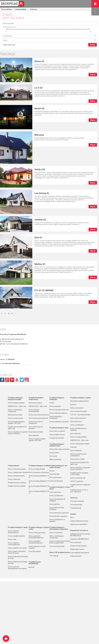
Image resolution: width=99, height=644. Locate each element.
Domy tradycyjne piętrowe (58, 413)
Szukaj (93, 45)
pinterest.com (12, 380)
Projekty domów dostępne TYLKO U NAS (79, 474)
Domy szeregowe (56, 478)
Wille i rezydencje (55, 459)
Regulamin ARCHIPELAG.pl (79, 539)
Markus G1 (40, 264)
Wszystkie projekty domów (79, 401)
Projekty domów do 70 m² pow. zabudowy (79, 491)
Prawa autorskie (76, 556)
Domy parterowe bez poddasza (57, 508)
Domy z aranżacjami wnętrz (80, 444)
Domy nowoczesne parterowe (39, 415)
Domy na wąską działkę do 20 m (39, 492)
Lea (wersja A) (42, 193)
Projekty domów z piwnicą (17, 483)
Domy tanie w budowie (57, 431)
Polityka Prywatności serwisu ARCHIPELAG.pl (80, 535)
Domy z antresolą (14, 479)
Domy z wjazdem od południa (39, 472)
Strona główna (7, 9)
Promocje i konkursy (77, 501)
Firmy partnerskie (76, 505)
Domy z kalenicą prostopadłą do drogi (18, 557)
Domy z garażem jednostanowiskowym (36, 537)
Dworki (52, 403)
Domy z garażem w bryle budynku (37, 547)
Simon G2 (39, 61)
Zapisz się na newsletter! (79, 524)
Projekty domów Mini (57, 438)
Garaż (5, 40)
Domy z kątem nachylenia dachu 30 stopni (17, 552)
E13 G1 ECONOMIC (44, 290)
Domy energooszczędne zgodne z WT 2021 (16, 423)
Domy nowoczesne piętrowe (38, 418)
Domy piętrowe (55, 504)
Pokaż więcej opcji (9, 45)
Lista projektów (21, 9)
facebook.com (2, 380)
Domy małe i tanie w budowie (60, 449)
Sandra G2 (40, 169)
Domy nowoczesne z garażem (36, 428)
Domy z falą (12, 539)
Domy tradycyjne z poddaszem (56, 417)
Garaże (52, 471)
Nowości (32, 567)
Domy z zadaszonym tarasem (18, 472)
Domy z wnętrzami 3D (78, 478)
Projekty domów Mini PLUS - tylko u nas (18, 428)
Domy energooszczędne (16, 403)
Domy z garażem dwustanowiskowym (36, 542)
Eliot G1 (38, 238)
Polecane (73, 447)
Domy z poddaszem (56, 496)
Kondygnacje (8, 36)
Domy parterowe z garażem (59, 513)
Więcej (93, 75)
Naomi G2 (39, 108)
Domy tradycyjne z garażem (59, 422)
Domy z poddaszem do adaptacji (57, 500)
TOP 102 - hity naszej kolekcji (80, 415)
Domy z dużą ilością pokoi (17, 469)
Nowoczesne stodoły (15, 415)
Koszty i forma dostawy (78, 546)
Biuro (72, 517)
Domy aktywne (34, 435)
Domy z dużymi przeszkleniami (34, 411)
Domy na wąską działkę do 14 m (39, 477)
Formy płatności (76, 542)
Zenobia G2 (40, 220)
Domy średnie (54, 453)
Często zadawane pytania (79, 521)
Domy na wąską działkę (37, 469)
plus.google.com (7, 380)
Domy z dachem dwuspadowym (14, 532)
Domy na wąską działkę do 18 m (39, 487)
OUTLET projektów (77, 481)
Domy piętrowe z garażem (59, 516)
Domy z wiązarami (56, 533)
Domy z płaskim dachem (16, 536)
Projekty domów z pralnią (17, 486)
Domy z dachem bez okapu (17, 548)
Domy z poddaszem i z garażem (57, 520)
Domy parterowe (55, 492)
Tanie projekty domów (57, 435)
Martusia (39, 135)
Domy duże (53, 456)
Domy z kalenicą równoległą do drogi (18, 563)
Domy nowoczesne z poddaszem (36, 423)
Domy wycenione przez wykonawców (78, 455)
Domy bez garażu (35, 551)
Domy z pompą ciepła (15, 418)
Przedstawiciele (76, 508)
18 (8, 313)
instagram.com (27, 380)
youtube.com (17, 380)
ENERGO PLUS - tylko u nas (17, 406)
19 (12, 313)
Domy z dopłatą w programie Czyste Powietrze (18, 433)
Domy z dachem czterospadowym (14, 544)
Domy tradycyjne (55, 406)
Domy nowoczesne (35, 403)
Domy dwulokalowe (56, 481)
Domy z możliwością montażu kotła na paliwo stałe (60, 542)
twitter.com (22, 380)
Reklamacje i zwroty (77, 549)
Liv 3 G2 (39, 88)
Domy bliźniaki (54, 474)
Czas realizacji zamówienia (80, 553)
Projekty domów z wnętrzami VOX (80, 486)
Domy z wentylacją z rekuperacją (15, 411)
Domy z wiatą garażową (37, 533)
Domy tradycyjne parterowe (59, 410)
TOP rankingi (54, 556)
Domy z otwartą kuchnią (16, 476)
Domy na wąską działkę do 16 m (39, 482)
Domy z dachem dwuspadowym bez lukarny (17, 568)
